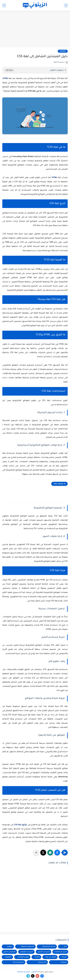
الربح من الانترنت (60, 952)
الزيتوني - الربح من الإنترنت (27, 972)
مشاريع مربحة (18, 962)
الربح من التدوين (44, 952)
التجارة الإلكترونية (49, 947)
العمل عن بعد (51, 957)
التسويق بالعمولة (27, 947)
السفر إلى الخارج (9, 952)
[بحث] (4, 5)
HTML (5, 79)
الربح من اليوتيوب (26, 952)
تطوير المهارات (23, 957)
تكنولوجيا (63, 51)
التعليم (10, 947)
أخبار (65, 947)
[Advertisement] (35, 29)
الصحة (64, 957)
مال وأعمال (42, 962)
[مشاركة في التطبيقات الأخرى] (36, 853)
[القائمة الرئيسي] (66, 5)
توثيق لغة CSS (21, 825)
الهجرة (37, 957)
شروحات (63, 962)
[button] (57, 853)
